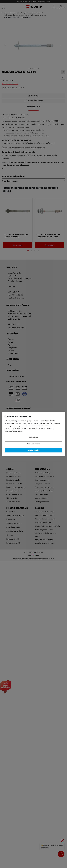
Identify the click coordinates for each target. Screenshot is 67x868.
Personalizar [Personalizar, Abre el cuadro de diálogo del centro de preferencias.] (33, 437)
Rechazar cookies (33, 444)
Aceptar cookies (33, 450)
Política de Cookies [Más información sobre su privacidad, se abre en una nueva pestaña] (16, 431)
